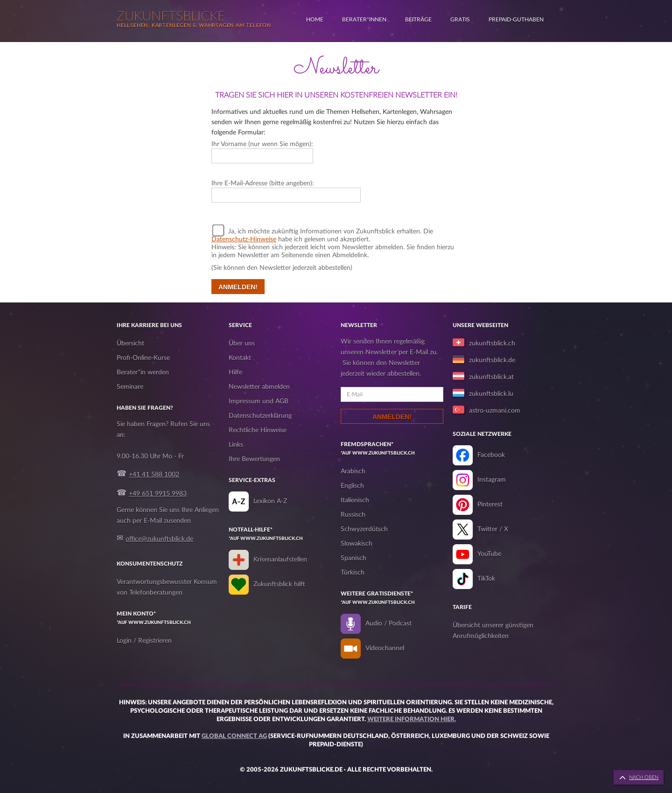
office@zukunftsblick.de (159, 539)
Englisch (352, 486)
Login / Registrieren (144, 641)
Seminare (130, 387)
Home (315, 20)
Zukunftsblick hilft (279, 584)
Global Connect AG (234, 736)
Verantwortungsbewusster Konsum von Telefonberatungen (167, 587)
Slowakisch (357, 544)
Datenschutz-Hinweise (244, 239)
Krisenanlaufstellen (280, 560)
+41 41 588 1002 (154, 475)
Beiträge (418, 20)
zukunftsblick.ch (492, 344)
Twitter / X (493, 529)
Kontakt (240, 358)
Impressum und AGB (259, 401)
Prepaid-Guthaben (516, 20)
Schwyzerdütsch (364, 529)
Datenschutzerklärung (260, 416)
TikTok (486, 579)
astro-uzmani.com (495, 411)
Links (236, 445)
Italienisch (355, 500)
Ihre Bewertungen (254, 459)
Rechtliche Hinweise (258, 430)
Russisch (353, 515)
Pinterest (490, 505)
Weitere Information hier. (412, 719)
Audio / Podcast (388, 624)
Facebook (491, 455)
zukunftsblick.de (492, 360)
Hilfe (235, 372)
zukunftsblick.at (491, 377)
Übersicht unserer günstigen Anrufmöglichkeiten (493, 631)
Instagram (492, 480)
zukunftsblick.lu (491, 394)
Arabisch (353, 471)
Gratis (460, 20)
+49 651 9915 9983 (158, 494)
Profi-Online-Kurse (143, 358)
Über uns (242, 344)
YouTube (489, 554)
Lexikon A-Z (270, 501)
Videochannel (385, 648)
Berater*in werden (143, 372)
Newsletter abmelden (259, 387)
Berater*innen (364, 20)
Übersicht (130, 344)
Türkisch (353, 573)
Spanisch (353, 558)
